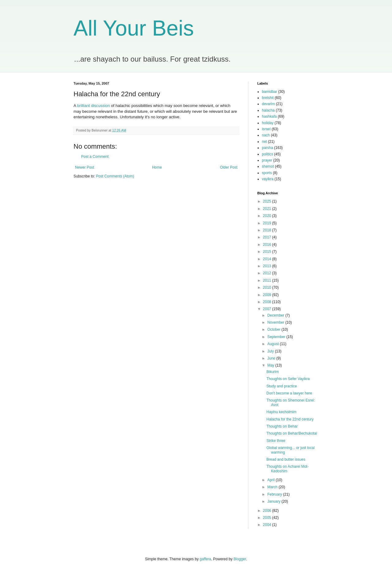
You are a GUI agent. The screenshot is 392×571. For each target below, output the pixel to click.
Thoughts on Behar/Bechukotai (292, 433)
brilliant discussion (94, 106)
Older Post (229, 167)
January (274, 501)
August (274, 344)
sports (267, 173)
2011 (268, 280)
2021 (268, 209)
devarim (268, 104)
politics (268, 154)
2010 (268, 287)
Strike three (276, 441)
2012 (268, 273)
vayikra (268, 179)
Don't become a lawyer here (289, 393)
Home (157, 167)
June (272, 358)
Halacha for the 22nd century (290, 419)
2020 (268, 216)
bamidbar (269, 92)
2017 (268, 237)
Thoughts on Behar (282, 426)
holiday (268, 123)
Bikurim (273, 372)
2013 (268, 266)
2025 (268, 201)
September (277, 337)
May (271, 365)
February (275, 494)
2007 (268, 309)
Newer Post (85, 167)
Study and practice (282, 386)
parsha (268, 148)
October (274, 329)
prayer (267, 160)
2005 (268, 518)
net (264, 142)
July (271, 351)
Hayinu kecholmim (281, 412)
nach (266, 135)
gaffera (205, 559)
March (273, 487)
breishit (268, 98)
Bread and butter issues (286, 459)
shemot (268, 166)
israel (266, 129)
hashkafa (269, 116)
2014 (268, 259)
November (276, 322)
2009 (268, 295)
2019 (268, 223)
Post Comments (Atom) (115, 176)
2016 (268, 245)
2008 (268, 302)
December (276, 315)
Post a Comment (95, 157)
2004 (268, 525)
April (271, 480)
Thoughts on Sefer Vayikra (288, 379)
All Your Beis (134, 28)
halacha (268, 110)
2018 (268, 230)
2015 (268, 252)
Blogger (240, 559)
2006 (268, 511)
